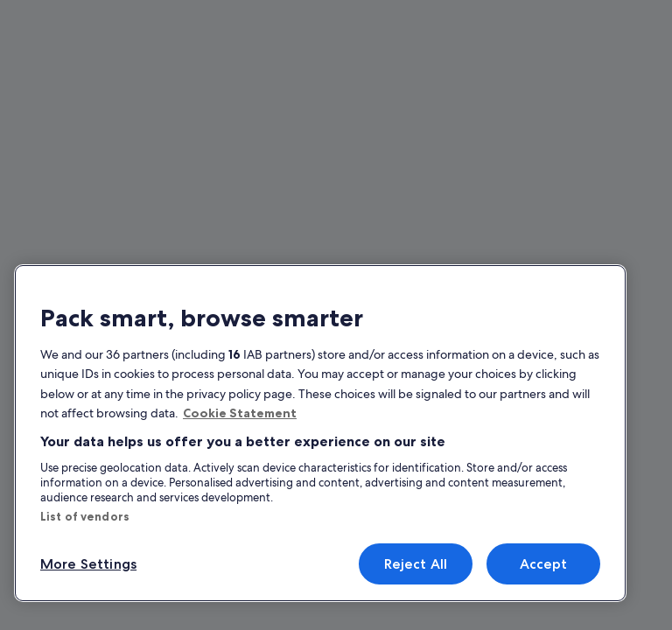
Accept (544, 564)
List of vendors (85, 516)
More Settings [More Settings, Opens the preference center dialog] (88, 564)
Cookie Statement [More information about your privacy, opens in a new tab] (240, 413)
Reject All (416, 564)
